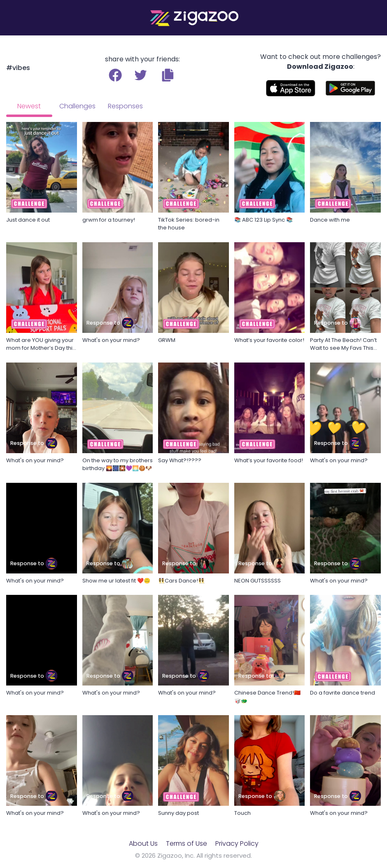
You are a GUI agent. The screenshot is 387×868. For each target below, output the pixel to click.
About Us (143, 843)
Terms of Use (187, 843)
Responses (125, 106)
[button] (168, 75)
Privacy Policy (237, 843)
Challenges (77, 106)
